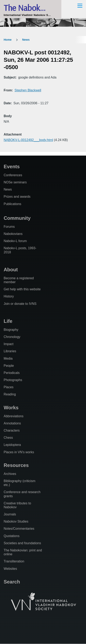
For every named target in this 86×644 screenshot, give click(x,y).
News (26, 40)
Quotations (12, 536)
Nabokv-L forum (15, 241)
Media (8, 358)
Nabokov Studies (16, 521)
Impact (9, 344)
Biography (11, 330)
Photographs (13, 380)
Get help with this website (22, 289)
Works (11, 408)
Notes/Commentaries (19, 529)
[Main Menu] (80, 6)
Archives (10, 474)
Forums (9, 227)
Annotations (12, 423)
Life (8, 321)
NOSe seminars (15, 182)
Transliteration (14, 561)
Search (12, 582)
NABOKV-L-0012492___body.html (28, 140)
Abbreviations (14, 416)
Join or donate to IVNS (20, 304)
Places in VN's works (19, 452)
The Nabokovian (31, 8)
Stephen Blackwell (28, 90)
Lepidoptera (12, 445)
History (9, 296)
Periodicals (12, 373)
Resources (16, 465)
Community (17, 218)
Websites (10, 569)
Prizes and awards (17, 197)
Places (9, 387)
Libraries (10, 351)
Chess (8, 438)
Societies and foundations (22, 543)
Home (8, 40)
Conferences (13, 175)
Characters (12, 430)
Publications (12, 204)
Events (12, 167)
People (9, 366)
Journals (10, 514)
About (11, 270)
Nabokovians (13, 234)
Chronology (12, 337)
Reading (10, 394)
